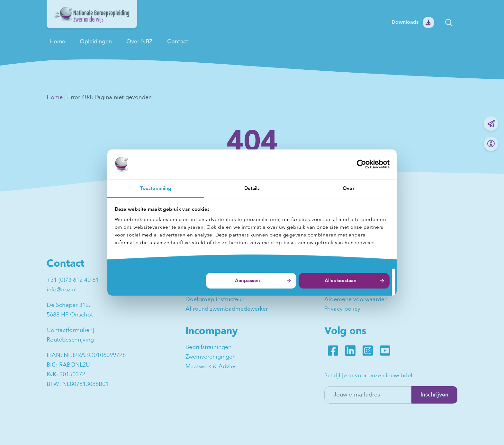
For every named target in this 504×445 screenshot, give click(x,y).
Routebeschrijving (70, 340)
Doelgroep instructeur (214, 299)
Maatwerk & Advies (211, 366)
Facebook (333, 351)
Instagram (368, 351)
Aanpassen (248, 281)
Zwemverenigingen (211, 357)
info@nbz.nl (62, 290)
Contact (178, 42)
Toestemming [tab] (156, 188)
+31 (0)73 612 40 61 (73, 280)
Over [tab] (348, 188)
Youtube (385, 351)
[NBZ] (92, 26)
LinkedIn (350, 351)
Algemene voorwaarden (356, 299)
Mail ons (491, 124)
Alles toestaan (341, 281)
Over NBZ (139, 42)
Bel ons (491, 144)
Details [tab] (252, 188)
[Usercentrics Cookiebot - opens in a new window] (361, 164)
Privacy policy (342, 309)
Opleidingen (96, 42)
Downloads (405, 22)
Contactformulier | (71, 330)
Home (57, 42)
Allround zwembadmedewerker (227, 309)
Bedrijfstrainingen (208, 347)
